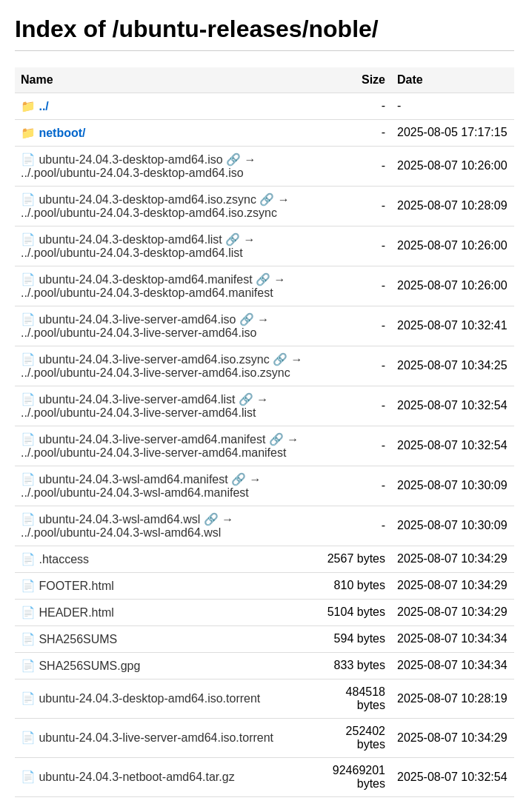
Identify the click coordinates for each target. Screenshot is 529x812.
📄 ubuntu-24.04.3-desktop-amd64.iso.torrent (140, 698)
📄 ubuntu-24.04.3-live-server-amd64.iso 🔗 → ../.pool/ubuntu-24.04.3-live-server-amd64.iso (145, 326)
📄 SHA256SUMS (69, 639)
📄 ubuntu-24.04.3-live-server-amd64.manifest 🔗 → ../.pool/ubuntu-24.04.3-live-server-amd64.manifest (160, 446)
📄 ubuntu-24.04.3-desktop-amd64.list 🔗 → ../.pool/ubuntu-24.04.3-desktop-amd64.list (138, 246)
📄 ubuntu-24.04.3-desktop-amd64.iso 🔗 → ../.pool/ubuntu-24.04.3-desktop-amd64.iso (139, 166)
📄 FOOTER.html (67, 586)
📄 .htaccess (55, 559)
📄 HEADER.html (67, 613)
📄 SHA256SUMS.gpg (80, 666)
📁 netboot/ (53, 133)
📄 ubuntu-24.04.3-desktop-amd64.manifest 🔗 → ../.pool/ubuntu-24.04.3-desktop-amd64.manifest (153, 286)
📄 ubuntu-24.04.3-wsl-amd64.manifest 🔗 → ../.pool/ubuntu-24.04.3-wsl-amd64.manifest (141, 486)
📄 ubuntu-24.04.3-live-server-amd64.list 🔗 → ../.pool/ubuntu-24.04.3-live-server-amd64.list (144, 406)
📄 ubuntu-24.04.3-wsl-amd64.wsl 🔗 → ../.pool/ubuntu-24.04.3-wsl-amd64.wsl (127, 526)
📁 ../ (35, 106)
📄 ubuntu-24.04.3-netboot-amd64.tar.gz (128, 777)
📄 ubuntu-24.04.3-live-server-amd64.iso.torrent (147, 738)
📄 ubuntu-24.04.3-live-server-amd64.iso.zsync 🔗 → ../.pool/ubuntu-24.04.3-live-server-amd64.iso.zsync (162, 366)
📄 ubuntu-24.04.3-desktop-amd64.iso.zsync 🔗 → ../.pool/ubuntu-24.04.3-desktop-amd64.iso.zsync (155, 206)
